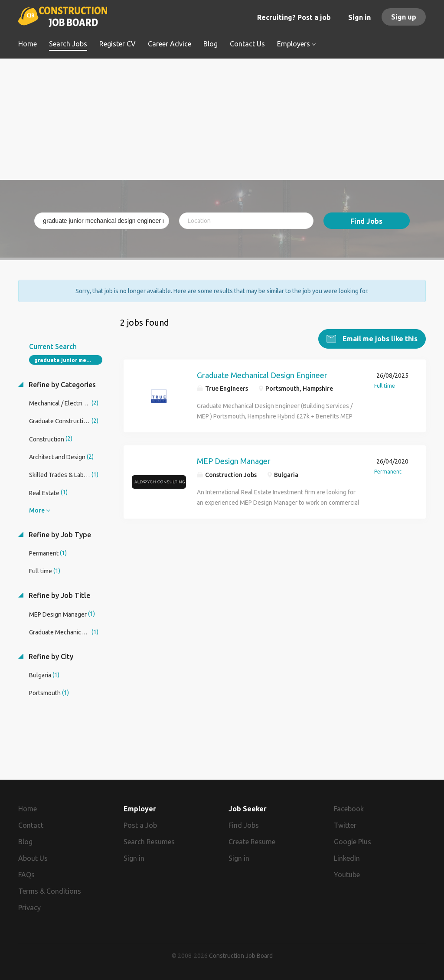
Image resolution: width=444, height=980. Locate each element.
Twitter (345, 825)
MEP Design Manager (234, 461)
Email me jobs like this (379, 339)
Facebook (349, 809)
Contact (31, 825)
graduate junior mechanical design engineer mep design (68, 360)
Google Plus (353, 842)
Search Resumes (149, 842)
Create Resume (252, 842)
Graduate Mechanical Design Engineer (262, 375)
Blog (25, 842)
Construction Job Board (241, 956)
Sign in (359, 17)
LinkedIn (347, 858)
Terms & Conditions (50, 891)
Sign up (404, 17)
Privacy (29, 907)
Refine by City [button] (50, 657)
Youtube (347, 875)
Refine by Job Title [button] (59, 595)
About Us (33, 858)
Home (28, 809)
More (37, 510)
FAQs (26, 875)
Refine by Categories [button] (61, 385)
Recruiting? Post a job (294, 17)
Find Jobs (366, 221)
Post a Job (140, 825)
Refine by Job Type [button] (59, 535)
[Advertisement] (222, 119)
